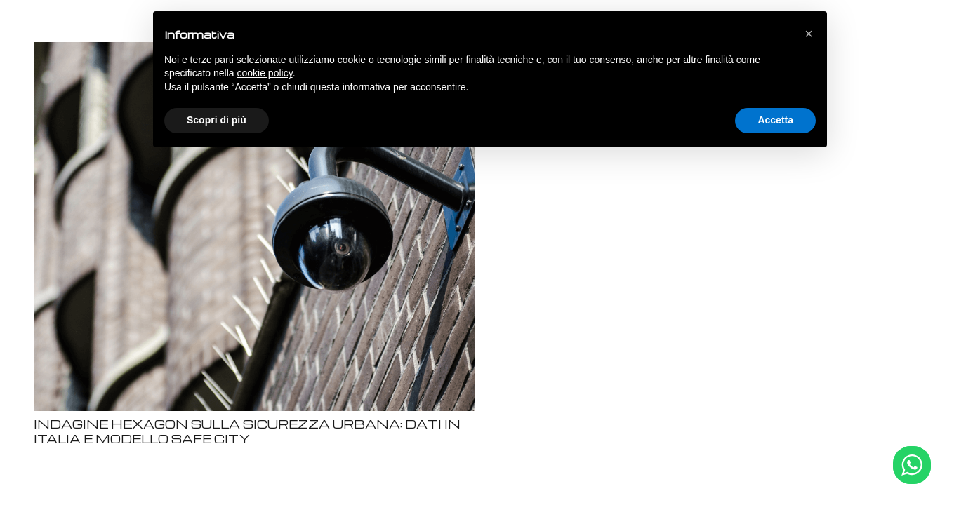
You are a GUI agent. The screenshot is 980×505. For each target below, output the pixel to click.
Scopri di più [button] (217, 120)
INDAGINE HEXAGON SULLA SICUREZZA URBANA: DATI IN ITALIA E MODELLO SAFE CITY (247, 431)
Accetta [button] (775, 120)
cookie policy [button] (265, 73)
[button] (809, 34)
